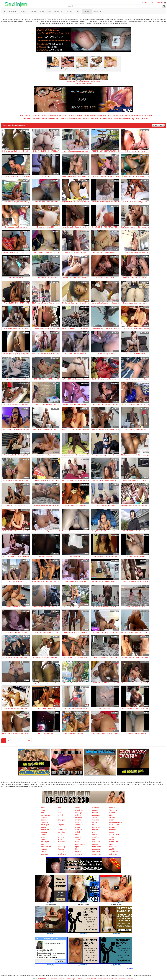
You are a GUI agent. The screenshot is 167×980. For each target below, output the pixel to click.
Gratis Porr (81, 119)
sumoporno (45, 844)
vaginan (61, 825)
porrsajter (78, 854)
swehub (112, 813)
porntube (95, 844)
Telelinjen (28, 116)
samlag (44, 852)
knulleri (44, 827)
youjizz (111, 837)
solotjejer (112, 817)
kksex (77, 842)
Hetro (146, 3)
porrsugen (96, 810)
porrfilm (44, 817)
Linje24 (22, 116)
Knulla (110, 119)
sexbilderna (45, 815)
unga (60, 827)
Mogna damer (135, 119)
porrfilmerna (113, 842)
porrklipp (61, 832)
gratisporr (62, 820)
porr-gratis (96, 820)
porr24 (77, 834)
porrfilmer (112, 820)
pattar (111, 844)
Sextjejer (121, 116)
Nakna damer (126, 119)
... (22, 741)
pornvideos (96, 842)
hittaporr (112, 832)
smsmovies (79, 825)
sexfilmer (95, 808)
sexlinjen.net (42, 979)
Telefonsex (44, 116)
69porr (61, 844)
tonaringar (79, 813)
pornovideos (96, 847)
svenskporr (45, 842)
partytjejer (45, 822)
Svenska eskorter (112, 116)
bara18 (112, 849)
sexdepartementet (116, 822)
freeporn (44, 832)
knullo (43, 839)
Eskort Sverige (101, 116)
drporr (77, 847)
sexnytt (95, 817)
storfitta (78, 808)
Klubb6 (135, 116)
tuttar (111, 815)
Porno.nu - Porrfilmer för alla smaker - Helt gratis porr (83, 81)
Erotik (75, 119)
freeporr (112, 827)
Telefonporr (80, 116)
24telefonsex (114, 810)
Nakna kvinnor (42, 119)
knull (43, 813)
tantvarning (113, 854)
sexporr (78, 827)
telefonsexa (79, 820)
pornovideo (96, 849)
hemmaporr (45, 849)
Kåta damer (144, 119)
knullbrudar (45, 830)
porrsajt (95, 834)
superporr (78, 822)
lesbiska (78, 837)
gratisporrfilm (80, 844)
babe (43, 837)
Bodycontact (148, 116)
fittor (60, 813)
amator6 (112, 808)
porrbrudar (96, 815)
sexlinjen (78, 815)
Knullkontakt (69, 119)
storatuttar (113, 847)
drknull (61, 815)
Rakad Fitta (89, 119)
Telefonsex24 (72, 116)
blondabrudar (114, 834)
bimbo (43, 834)
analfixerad (62, 854)
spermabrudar (114, 825)
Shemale (160, 3)
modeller (95, 813)
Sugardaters (117, 119)
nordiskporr (45, 825)
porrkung (62, 847)
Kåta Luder (27, 119)
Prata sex (57, 116)
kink (93, 832)
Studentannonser (53, 119)
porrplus (78, 852)
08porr (77, 849)
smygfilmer (79, 810)
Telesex (50, 116)
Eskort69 (34, 119)
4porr (60, 817)
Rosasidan (128, 116)
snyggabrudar (46, 847)
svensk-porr (63, 830)
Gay (152, 3)
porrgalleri (79, 817)
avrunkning (62, 842)
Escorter (62, 119)
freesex (61, 849)
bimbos (44, 808)
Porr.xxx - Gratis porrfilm (84, 83)
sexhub (78, 832)
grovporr (61, 837)
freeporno (113, 830)
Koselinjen (64, 116)
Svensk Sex (97, 119)
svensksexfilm (114, 852)
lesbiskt (95, 822)
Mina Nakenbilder (90, 116)
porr (93, 839)
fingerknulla (96, 827)
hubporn (61, 852)
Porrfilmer (105, 119)
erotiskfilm (96, 830)
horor (60, 808)
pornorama (96, 852)
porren (61, 834)
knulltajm (78, 839)
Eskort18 (140, 116)
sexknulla (78, 830)
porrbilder (95, 837)
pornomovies (97, 854)
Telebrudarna (36, 116)
